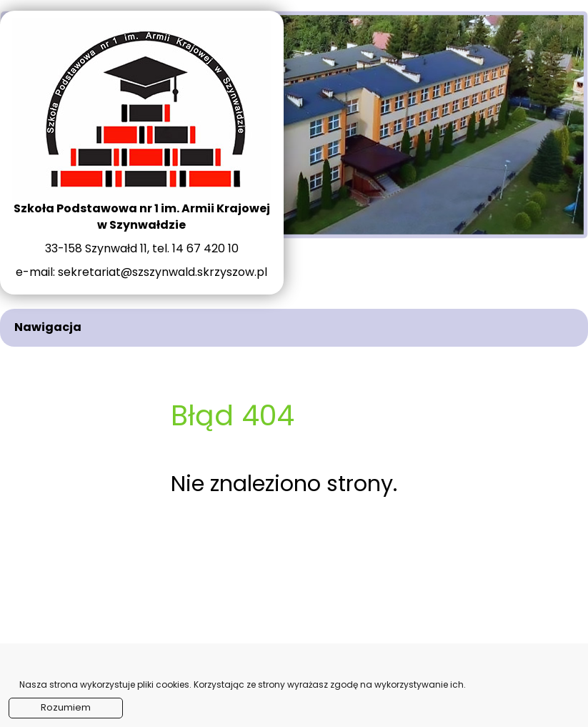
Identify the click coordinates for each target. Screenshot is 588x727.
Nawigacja (48, 327)
